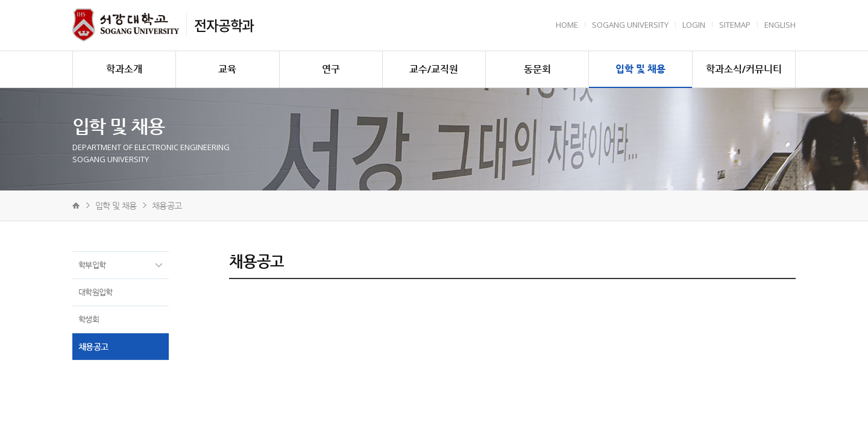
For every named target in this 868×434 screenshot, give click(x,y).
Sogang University (630, 25)
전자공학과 (224, 25)
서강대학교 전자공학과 (126, 25)
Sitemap (735, 25)
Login (694, 25)
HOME (567, 25)
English (780, 25)
